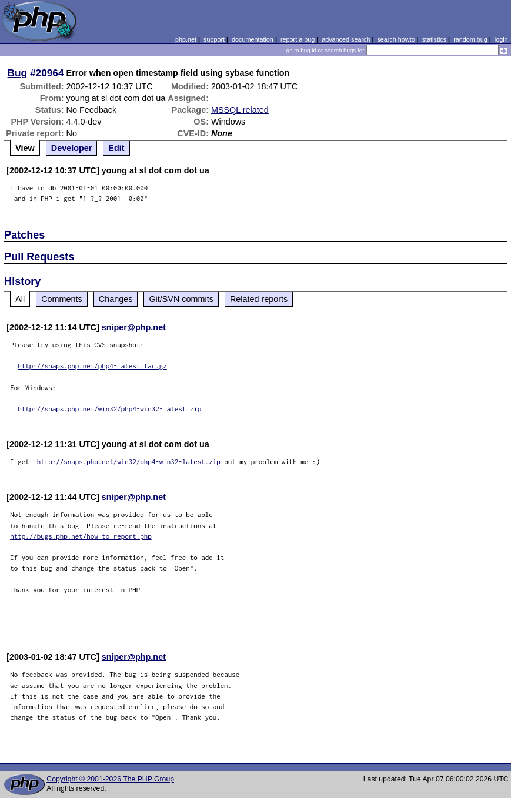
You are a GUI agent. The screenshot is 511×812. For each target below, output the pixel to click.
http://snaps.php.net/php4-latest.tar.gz (92, 366)
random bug (470, 39)
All (20, 299)
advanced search (346, 39)
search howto (396, 39)
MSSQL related (240, 110)
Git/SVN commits (181, 299)
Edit (116, 148)
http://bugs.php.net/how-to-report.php (81, 536)
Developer (72, 148)
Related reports (259, 299)
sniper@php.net (134, 327)
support (214, 39)
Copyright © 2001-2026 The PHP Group (110, 779)
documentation (253, 39)
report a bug (298, 39)
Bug (18, 73)
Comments (62, 299)
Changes (116, 299)
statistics (434, 39)
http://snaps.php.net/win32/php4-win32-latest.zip (109, 409)
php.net (186, 39)
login (501, 39)
